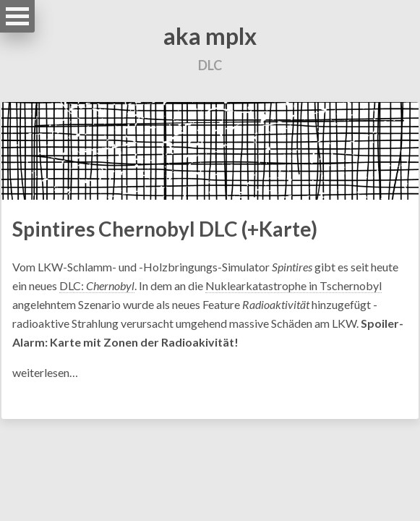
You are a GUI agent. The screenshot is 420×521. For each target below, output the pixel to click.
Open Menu (17, 16)
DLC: (97, 285)
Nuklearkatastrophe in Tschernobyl (293, 285)
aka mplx (210, 36)
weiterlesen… (45, 372)
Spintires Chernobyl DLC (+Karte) (165, 229)
